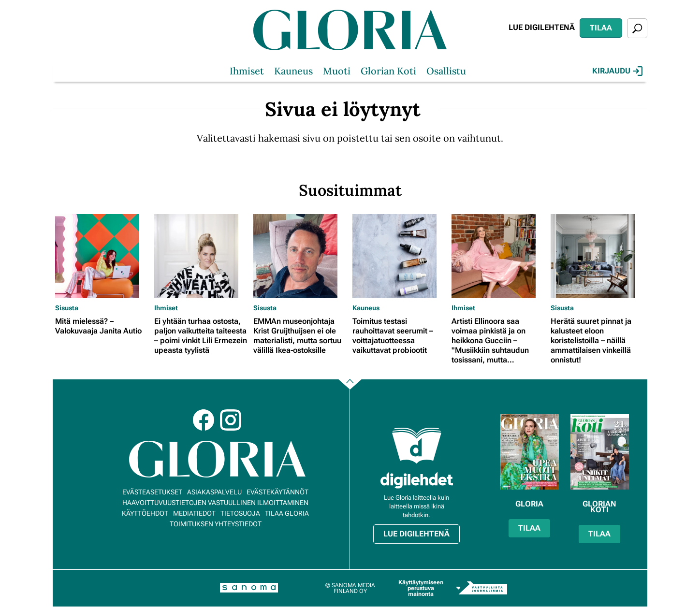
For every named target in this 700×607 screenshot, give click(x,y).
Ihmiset (247, 71)
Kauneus (293, 71)
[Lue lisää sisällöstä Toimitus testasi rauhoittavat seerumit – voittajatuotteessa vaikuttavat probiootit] (400, 256)
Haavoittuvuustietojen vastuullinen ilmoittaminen (215, 503)
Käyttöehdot (145, 513)
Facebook (204, 420)
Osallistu (446, 71)
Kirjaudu (617, 71)
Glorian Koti (388, 71)
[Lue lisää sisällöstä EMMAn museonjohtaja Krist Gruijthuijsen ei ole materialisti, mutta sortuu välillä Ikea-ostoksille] (300, 256)
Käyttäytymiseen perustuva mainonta (421, 588)
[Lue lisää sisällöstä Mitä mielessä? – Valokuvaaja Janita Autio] (102, 256)
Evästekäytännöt (277, 492)
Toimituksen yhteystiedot (216, 524)
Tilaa (601, 28)
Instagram (231, 420)
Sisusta (67, 308)
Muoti (337, 71)
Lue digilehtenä (542, 27)
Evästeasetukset (152, 492)
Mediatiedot (194, 513)
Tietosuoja (240, 513)
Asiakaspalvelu (214, 492)
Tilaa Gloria (287, 513)
